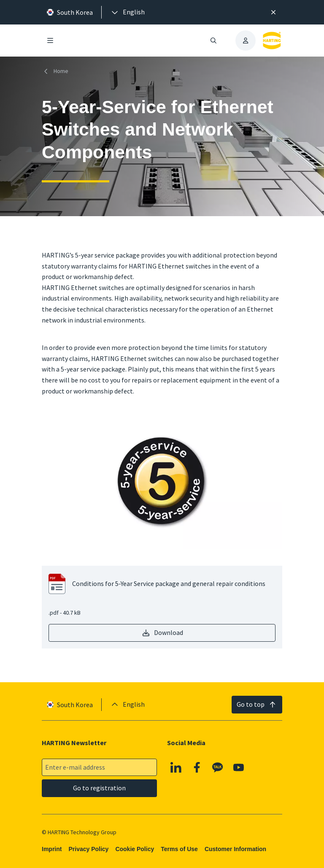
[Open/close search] (213, 41)
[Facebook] (197, 767)
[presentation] (127, 12)
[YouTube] (239, 767)
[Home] (57, 71)
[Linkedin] (176, 767)
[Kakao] (218, 767)
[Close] (273, 12)
